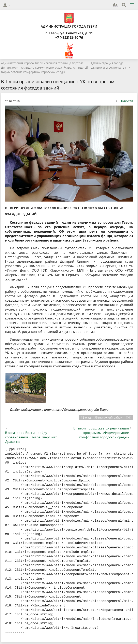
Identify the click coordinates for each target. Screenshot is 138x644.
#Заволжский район (108, 417)
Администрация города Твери (69, 20)
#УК (128, 417)
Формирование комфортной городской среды (33, 72)
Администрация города (107, 63)
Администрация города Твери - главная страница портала (42, 63)
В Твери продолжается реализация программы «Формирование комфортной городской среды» (101, 433)
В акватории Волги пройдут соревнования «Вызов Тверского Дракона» (31, 437)
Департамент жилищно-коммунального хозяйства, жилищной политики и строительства (64, 67)
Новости (124, 101)
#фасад (86, 417)
